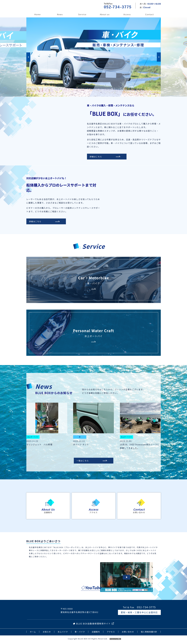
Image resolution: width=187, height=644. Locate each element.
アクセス (127, 17)
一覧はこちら (84, 461)
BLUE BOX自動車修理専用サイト (93, 624)
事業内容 (82, 17)
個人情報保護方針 (149, 633)
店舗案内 (105, 17)
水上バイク (63, 633)
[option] (94, 17)
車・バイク (80, 633)
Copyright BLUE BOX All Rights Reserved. (94, 639)
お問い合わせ (150, 17)
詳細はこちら (98, 157)
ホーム (37, 17)
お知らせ (60, 17)
